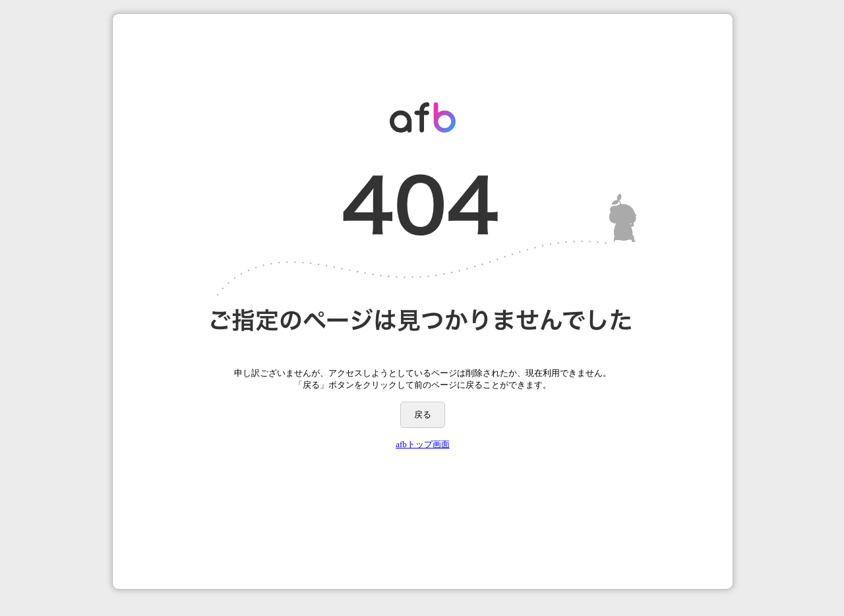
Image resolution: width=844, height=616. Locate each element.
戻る (423, 415)
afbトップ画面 (423, 444)
